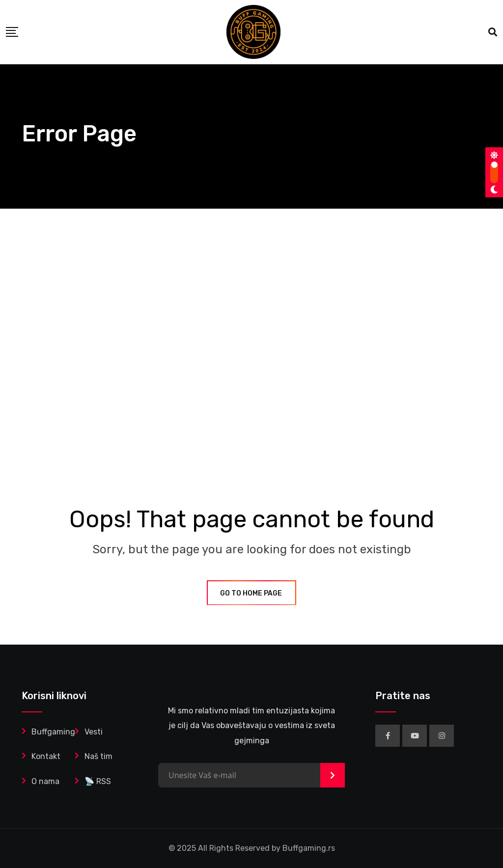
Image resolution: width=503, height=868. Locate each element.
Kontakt (46, 756)
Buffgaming (53, 732)
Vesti (94, 732)
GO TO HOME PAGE (251, 593)
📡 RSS (98, 781)
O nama (45, 781)
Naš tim (98, 756)
